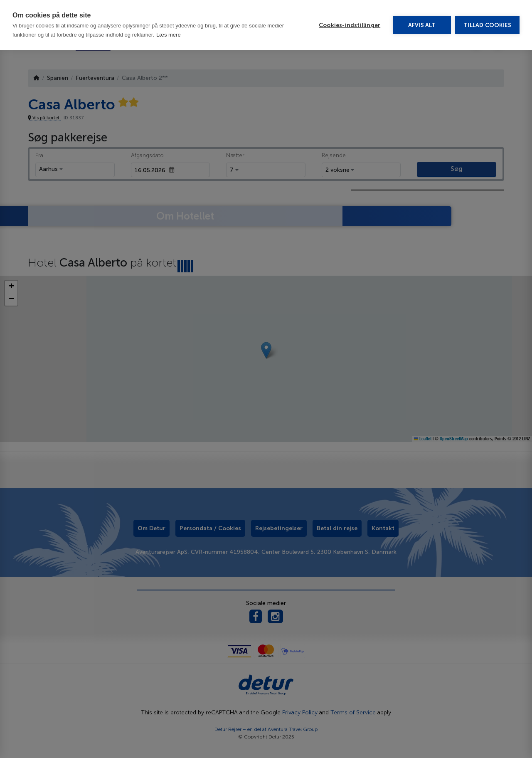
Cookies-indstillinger (350, 25)
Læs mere (169, 35)
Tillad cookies (487, 25)
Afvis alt (422, 25)
